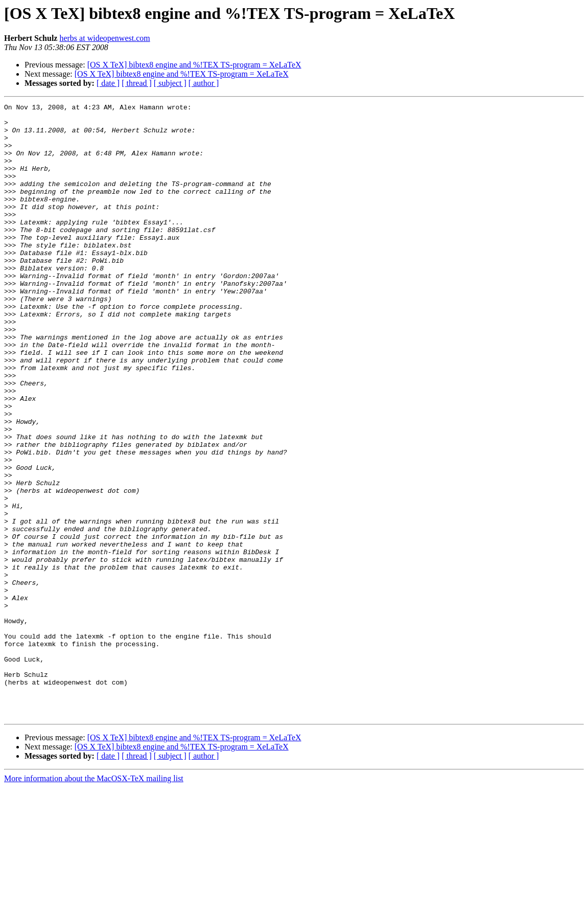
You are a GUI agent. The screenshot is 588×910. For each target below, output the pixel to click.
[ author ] (204, 83)
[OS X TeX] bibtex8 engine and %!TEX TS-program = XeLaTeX (194, 65)
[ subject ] (170, 83)
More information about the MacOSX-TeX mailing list (94, 901)
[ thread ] (137, 83)
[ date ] (108, 83)
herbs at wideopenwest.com (104, 38)
